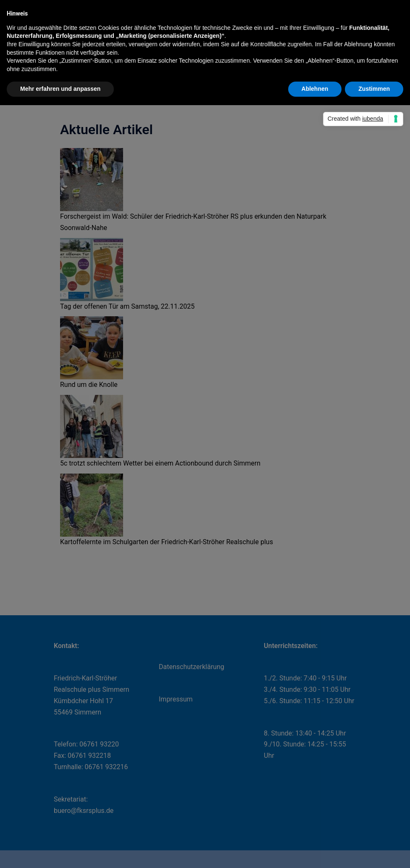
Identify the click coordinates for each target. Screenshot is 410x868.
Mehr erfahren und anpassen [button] (60, 89)
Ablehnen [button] (315, 89)
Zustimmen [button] (374, 89)
